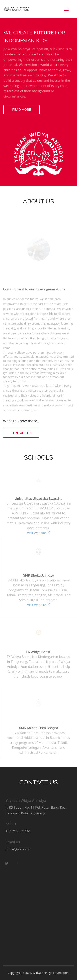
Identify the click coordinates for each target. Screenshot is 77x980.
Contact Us (21, 433)
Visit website (38, 532)
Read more (22, 109)
